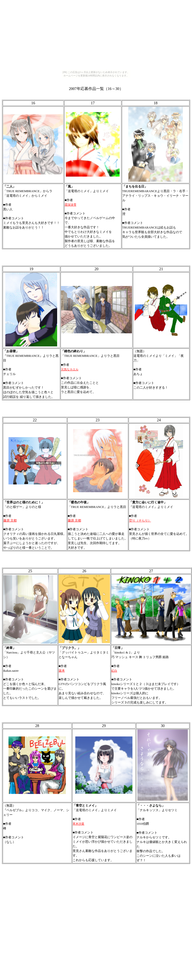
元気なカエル (70, 369)
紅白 (114, 671)
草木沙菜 (78, 824)
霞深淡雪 (70, 205)
